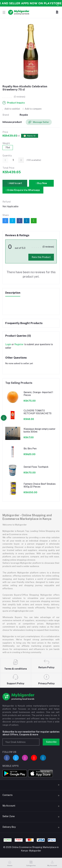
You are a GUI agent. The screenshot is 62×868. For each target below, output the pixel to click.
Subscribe (51, 742)
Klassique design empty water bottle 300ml (39, 430)
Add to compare (32, 109)
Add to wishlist (11, 109)
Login (8, 344)
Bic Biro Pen (30, 449)
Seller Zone (9, 816)
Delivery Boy (9, 827)
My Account (9, 806)
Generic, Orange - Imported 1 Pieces (38, 394)
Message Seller (39, 122)
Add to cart (15, 183)
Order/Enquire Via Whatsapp (23, 190)
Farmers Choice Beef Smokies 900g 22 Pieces (40, 485)
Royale (24, 115)
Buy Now (41, 183)
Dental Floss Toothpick (36, 467)
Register (19, 344)
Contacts (8, 795)
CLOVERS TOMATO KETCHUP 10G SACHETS (38, 412)
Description (13, 293)
